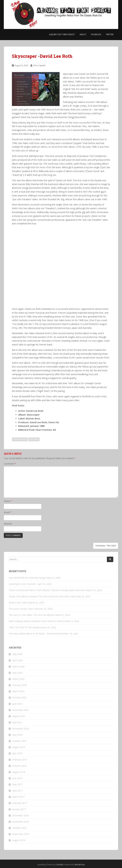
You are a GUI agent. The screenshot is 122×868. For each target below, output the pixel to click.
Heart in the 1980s (18, 603)
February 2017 (20, 803)
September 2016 (21, 834)
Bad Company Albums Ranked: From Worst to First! (35, 621)
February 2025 (20, 685)
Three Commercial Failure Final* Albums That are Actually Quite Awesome (47, 590)
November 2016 (21, 822)
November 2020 (21, 729)
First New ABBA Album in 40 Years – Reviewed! (33, 634)
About (83, 34)
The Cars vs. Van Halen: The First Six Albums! (32, 615)
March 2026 (18, 667)
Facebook (96, 34)
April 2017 (17, 791)
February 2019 (20, 760)
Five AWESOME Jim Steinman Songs (27, 578)
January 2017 (19, 809)
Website (8, 524)
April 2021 (17, 722)
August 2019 (19, 747)
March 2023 (18, 691)
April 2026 (17, 660)
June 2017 (17, 778)
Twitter (110, 34)
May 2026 (17, 654)
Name (8, 501)
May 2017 (17, 784)
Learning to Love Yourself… (23, 584)
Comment (10, 464)
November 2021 (21, 710)
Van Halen (34, 439)
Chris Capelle (39, 65)
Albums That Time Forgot (62, 34)
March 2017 (18, 797)
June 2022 (17, 704)
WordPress (80, 865)
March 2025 (18, 679)
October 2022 (19, 698)
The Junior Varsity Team (21, 609)
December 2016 (20, 815)
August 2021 (19, 716)
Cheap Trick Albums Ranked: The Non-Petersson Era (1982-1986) (42, 596)
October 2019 (19, 741)
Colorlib (59, 865)
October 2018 (19, 766)
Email (8, 512)
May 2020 (17, 735)
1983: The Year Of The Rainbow (25, 627)
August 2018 (19, 772)
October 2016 (19, 828)
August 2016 (19, 840)
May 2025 (17, 673)
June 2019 (17, 753)
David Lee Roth (20, 439)
